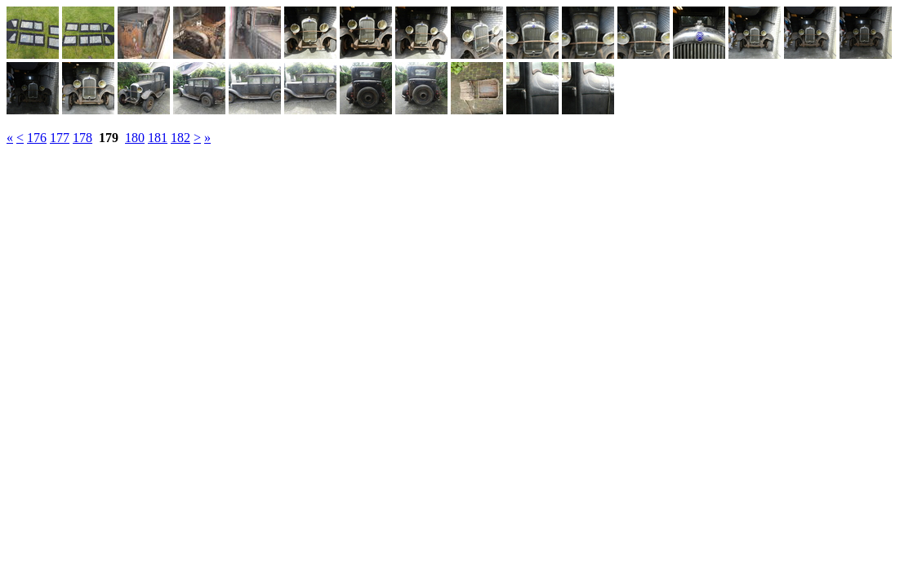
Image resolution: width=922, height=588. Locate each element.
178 (82, 138)
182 (180, 138)
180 (135, 138)
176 (37, 138)
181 (158, 138)
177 (60, 138)
